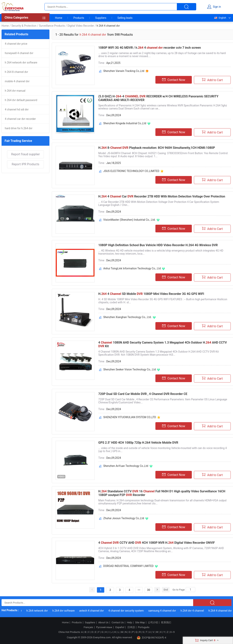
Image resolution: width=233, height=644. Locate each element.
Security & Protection (24, 26)
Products (79, 18)
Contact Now (174, 80)
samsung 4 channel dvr (163, 611)
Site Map (140, 623)
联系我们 (166, 623)
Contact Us (118, 623)
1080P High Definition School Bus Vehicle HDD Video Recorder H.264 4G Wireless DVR (158, 245)
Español (120, 627)
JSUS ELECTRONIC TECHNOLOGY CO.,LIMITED (131, 171)
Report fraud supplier (25, 154)
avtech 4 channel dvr (92, 611)
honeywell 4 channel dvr (19, 53)
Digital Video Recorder (81, 26)
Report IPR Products (25, 164)
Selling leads (125, 18)
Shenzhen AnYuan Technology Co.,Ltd (126, 466)
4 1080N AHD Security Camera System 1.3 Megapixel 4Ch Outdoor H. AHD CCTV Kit (163, 344)
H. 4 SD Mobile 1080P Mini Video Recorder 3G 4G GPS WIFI (151, 294)
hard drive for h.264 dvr (19, 128)
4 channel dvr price (16, 44)
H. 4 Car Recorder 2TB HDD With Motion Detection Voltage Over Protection (162, 196)
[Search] (190, 590)
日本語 (131, 627)
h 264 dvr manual (15, 91)
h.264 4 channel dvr (221, 611)
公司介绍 (153, 623)
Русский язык (104, 627)
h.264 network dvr (38, 611)
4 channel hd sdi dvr (17, 109)
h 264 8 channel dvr (16, 72)
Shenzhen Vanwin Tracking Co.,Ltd (124, 71)
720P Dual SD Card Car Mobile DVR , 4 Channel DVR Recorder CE (143, 394)
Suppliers (101, 18)
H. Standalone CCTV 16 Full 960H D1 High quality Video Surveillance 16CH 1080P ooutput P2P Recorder (162, 493)
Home (59, 18)
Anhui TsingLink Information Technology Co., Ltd (132, 268)
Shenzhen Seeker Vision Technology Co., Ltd (130, 369)
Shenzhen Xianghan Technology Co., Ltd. (127, 317)
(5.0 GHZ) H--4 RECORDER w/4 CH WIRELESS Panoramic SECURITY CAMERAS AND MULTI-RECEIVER (158, 98)
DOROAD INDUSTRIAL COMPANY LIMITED (128, 566)
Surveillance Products (52, 26)
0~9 (172, 632)
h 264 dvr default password (21, 100)
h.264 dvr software (64, 611)
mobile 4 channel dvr (17, 81)
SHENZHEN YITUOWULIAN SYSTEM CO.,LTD (130, 417)
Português (144, 627)
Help (129, 623)
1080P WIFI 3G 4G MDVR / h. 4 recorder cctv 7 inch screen (150, 48)
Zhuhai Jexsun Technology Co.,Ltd (124, 518)
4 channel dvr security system (127, 611)
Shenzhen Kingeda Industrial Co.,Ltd (125, 123)
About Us (103, 623)
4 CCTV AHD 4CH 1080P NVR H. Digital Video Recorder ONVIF (157, 543)
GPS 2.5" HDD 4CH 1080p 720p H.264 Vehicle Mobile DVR (138, 443)
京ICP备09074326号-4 (152, 638)
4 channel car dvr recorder (20, 119)
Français (88, 627)
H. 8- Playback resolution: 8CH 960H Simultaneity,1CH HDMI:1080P (157, 148)
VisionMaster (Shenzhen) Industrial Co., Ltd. (129, 220)
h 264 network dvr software (21, 63)
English (220, 18)
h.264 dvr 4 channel (193, 611)
